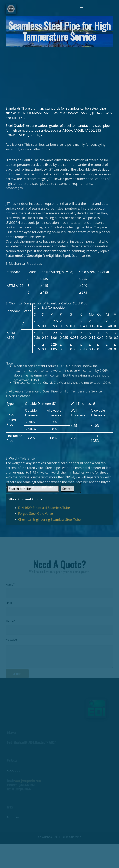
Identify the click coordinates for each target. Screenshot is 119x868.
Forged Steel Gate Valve (36, 516)
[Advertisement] (59, 75)
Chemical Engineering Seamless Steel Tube (50, 522)
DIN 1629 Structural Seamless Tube (44, 511)
